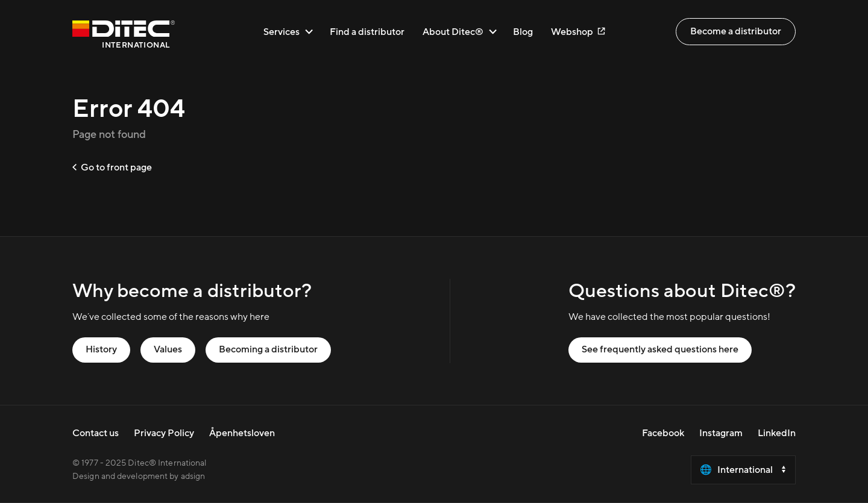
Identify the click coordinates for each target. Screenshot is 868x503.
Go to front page (112, 167)
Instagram (721, 433)
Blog (523, 31)
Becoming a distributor (268, 349)
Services (288, 31)
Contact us (96, 433)
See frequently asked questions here (660, 349)
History (101, 349)
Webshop (578, 31)
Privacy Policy (164, 433)
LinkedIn (777, 433)
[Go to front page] (124, 36)
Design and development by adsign (139, 476)
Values (168, 349)
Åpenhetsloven (242, 433)
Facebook (663, 433)
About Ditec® (460, 31)
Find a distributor (367, 31)
